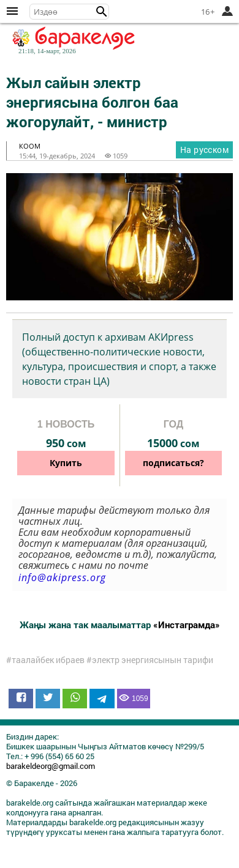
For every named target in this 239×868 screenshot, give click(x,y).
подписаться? (173, 463)
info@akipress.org (62, 577)
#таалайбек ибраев (45, 660)
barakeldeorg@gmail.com (51, 766)
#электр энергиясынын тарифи (150, 660)
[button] (102, 12)
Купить (66, 463)
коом (30, 146)
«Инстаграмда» (187, 625)
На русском (204, 150)
